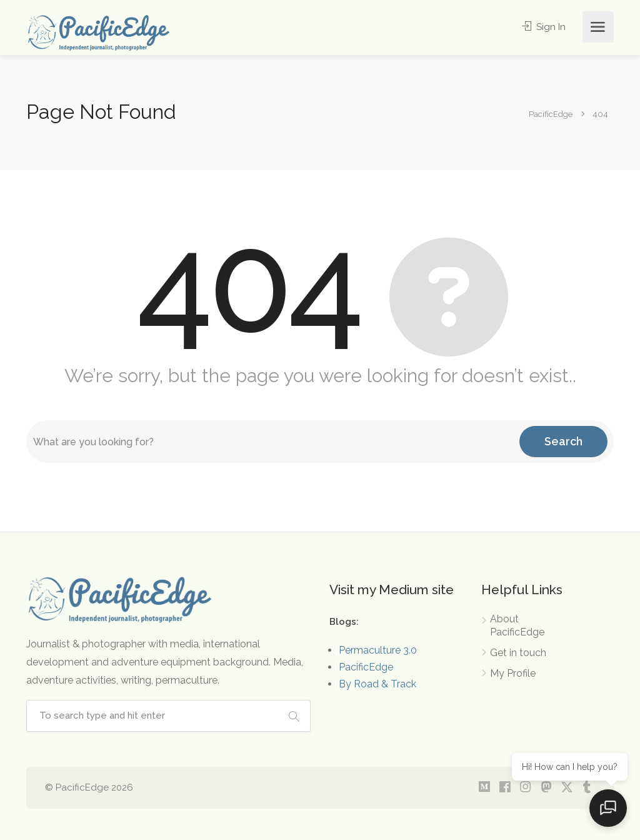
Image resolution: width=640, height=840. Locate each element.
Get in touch (518, 653)
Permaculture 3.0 (378, 650)
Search (563, 441)
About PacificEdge (517, 625)
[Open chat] (609, 809)
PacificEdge (366, 667)
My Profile (513, 673)
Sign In (543, 27)
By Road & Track (377, 684)
